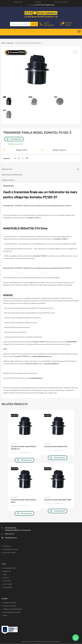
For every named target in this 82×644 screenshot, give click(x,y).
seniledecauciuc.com (11, 549)
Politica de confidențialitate (13, 609)
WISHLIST (38, 2)
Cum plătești (7, 587)
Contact (6, 578)
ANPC (5, 616)
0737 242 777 (49, 25)
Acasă (3, 43)
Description (7, 169)
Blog (5, 574)
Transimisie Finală (9, 568)
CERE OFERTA (72, 342)
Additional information (12, 175)
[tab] (41, 169)
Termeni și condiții (9, 606)
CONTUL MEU (18, 2)
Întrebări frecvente (10, 603)
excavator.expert (9, 553)
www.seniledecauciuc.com (42, 356)
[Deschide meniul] (79, 32)
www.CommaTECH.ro (51, 364)
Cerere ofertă (8, 180)
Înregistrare (50, 5)
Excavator (10, 43)
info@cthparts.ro (37, 378)
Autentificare (39, 5)
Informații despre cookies (12, 612)
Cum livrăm (7, 581)
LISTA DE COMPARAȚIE (61, 2)
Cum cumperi (8, 584)
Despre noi (7, 571)
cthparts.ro (7, 546)
